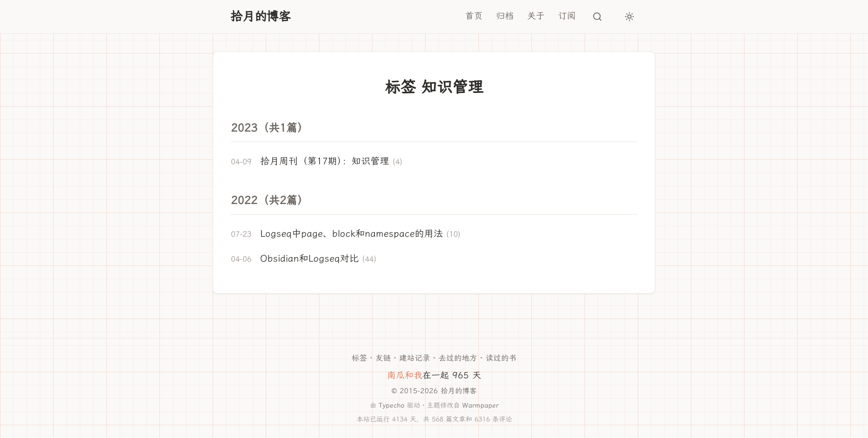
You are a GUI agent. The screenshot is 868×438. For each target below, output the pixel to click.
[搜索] (597, 17)
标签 (359, 358)
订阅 (567, 16)
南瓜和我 (405, 375)
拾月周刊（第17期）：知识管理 (325, 161)
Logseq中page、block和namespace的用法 (352, 233)
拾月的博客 (260, 16)
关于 (536, 16)
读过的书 (501, 358)
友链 (383, 358)
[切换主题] (629, 17)
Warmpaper (480, 405)
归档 (505, 16)
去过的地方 (458, 358)
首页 (474, 16)
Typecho (392, 405)
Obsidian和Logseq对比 (309, 258)
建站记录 (415, 358)
